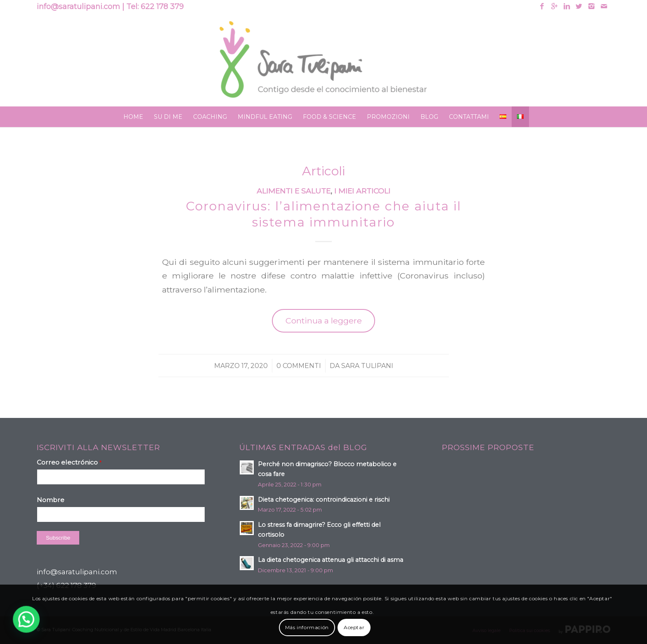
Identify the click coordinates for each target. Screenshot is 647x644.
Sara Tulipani (367, 366)
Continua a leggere (324, 321)
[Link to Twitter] (579, 6)
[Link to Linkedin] (567, 6)
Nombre (51, 500)
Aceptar (354, 627)
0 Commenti (299, 366)
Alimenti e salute (294, 191)
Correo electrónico (69, 462)
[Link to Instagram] (592, 6)
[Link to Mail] (604, 6)
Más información (307, 627)
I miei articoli (362, 191)
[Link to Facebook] (542, 6)
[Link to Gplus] (554, 6)
